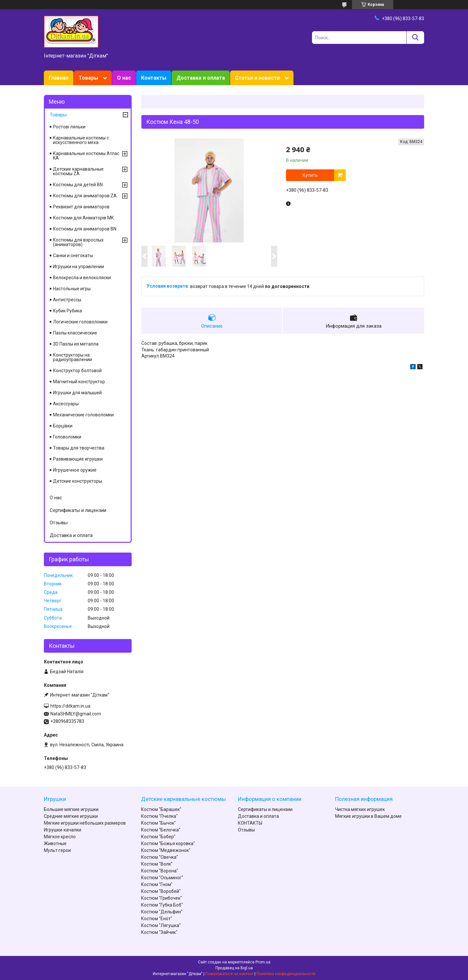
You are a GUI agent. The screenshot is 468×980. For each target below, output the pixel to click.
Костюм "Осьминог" (162, 878)
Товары (88, 78)
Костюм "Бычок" (158, 823)
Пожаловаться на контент (229, 974)
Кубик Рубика (67, 311)
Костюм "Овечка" (160, 857)
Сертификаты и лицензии (78, 510)
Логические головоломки (80, 322)
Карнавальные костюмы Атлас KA (86, 156)
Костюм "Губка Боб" (162, 905)
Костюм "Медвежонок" (166, 850)
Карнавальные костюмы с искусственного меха (81, 140)
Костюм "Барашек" (161, 809)
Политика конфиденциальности (286, 974)
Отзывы (59, 523)
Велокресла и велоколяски (82, 278)
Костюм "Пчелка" (159, 816)
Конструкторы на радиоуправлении (72, 357)
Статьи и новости (257, 78)
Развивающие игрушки (78, 459)
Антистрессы (67, 300)
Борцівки (63, 426)
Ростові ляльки (69, 127)
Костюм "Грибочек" (162, 898)
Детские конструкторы (78, 481)
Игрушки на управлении (78, 267)
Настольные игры (72, 289)
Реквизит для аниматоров (81, 207)
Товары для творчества (79, 448)
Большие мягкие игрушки (71, 809)
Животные (55, 843)
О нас (124, 78)
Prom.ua (263, 962)
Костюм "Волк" (157, 864)
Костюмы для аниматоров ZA (85, 196)
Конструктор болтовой (77, 371)
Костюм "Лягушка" (161, 925)
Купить (310, 175)
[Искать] (415, 38)
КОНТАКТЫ (250, 823)
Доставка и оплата (201, 78)
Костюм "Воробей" (161, 891)
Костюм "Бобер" (158, 837)
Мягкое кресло (60, 837)
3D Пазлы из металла (76, 344)
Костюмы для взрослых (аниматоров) (78, 242)
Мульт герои (57, 850)
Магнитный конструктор (79, 382)
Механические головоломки (83, 415)
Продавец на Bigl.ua (234, 968)
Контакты (154, 78)
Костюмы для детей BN (78, 185)
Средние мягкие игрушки (71, 816)
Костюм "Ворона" (160, 871)
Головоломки (67, 437)
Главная (59, 78)
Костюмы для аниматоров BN (85, 229)
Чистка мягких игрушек (360, 809)
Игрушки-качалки (63, 830)
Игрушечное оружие (75, 470)
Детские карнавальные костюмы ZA (78, 171)
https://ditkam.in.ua (70, 706)
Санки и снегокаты (73, 255)
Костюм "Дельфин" (162, 912)
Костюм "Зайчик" (159, 932)
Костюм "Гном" (157, 884)
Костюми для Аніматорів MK (83, 218)
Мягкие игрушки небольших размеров (85, 823)
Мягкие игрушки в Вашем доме (368, 816)
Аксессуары (66, 404)
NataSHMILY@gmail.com (76, 714)
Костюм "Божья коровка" (168, 843)
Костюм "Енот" (157, 919)
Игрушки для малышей (77, 393)
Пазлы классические (75, 333)
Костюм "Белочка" (161, 830)
